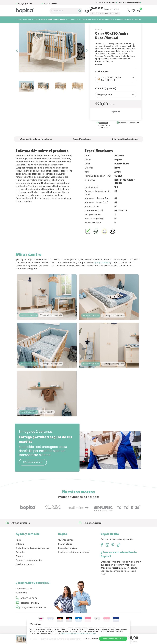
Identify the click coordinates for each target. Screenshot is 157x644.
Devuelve (20, 566)
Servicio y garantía (25, 578)
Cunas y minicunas (24, 20)
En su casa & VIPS (24, 603)
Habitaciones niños (106, 20)
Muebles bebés (40, 20)
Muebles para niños (88, 20)
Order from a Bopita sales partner (33, 562)
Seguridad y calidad (68, 562)
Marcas (105, 2)
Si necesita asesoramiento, (104, 133)
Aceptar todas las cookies (113, 639)
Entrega (20, 558)
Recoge (20, 570)
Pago (18, 554)
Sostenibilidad (65, 558)
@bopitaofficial (102, 271)
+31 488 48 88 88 (96, 9)
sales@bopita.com (113, 9)
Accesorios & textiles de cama (128, 20)
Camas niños (73, 20)
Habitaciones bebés (56, 20)
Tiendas (98, 2)
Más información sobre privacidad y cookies (79, 633)
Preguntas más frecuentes (29, 574)
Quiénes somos (66, 554)
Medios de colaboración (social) (74, 566)
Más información (33, 476)
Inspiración (21, 607)
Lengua (113, 2)
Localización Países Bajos (130, 2)
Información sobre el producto (35, 147)
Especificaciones (82, 147)
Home (18, 26)
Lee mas (99, 72)
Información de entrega (125, 147)
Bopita (98, 38)
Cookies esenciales (91, 639)
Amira (45, 26)
